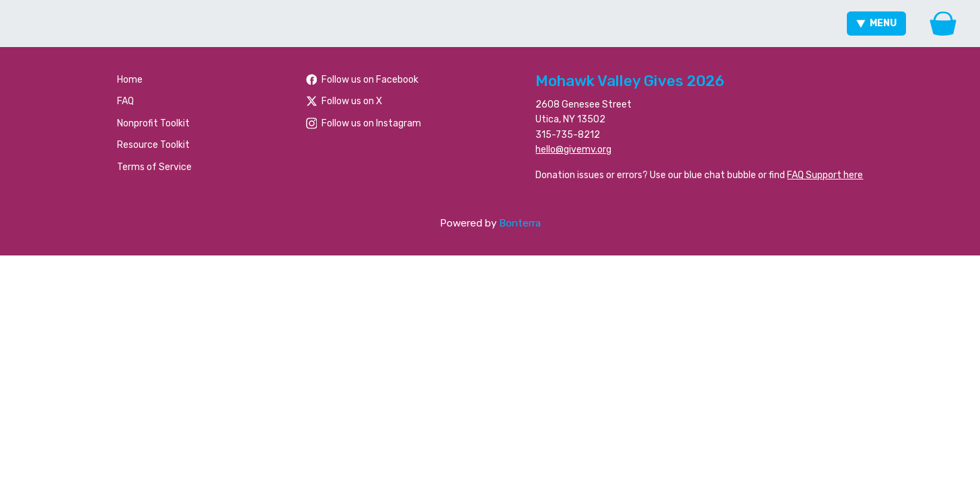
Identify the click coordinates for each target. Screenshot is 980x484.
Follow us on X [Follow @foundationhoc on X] (344, 101)
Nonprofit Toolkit (153, 123)
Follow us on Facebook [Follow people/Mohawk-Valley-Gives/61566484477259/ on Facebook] (363, 80)
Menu (876, 23)
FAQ (125, 101)
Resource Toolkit (153, 145)
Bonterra (520, 223)
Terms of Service (154, 167)
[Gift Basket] (943, 24)
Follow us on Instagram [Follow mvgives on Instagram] (364, 123)
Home (130, 80)
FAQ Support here (825, 175)
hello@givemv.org (573, 150)
